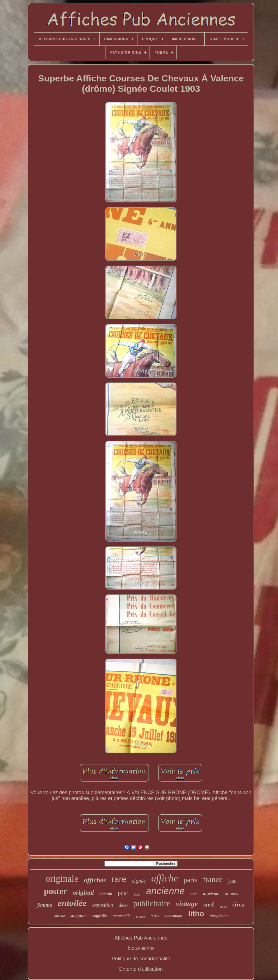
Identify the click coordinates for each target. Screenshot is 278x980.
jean (232, 881)
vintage (187, 904)
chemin (106, 894)
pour (123, 893)
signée (139, 881)
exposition (103, 905)
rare (119, 879)
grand (223, 906)
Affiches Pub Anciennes (141, 938)
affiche (165, 878)
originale (62, 879)
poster (56, 891)
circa (238, 904)
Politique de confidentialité (141, 959)
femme (45, 905)
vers (194, 894)
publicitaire (152, 903)
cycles (155, 916)
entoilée (72, 903)
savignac (79, 916)
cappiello (100, 916)
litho (196, 914)
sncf (209, 904)
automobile (122, 916)
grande (140, 917)
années (231, 893)
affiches (95, 880)
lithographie (219, 916)
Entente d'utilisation (141, 969)
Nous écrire (141, 948)
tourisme (211, 894)
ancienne (165, 891)
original (83, 893)
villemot (59, 916)
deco (123, 905)
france (213, 879)
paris (191, 880)
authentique (173, 916)
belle (137, 895)
